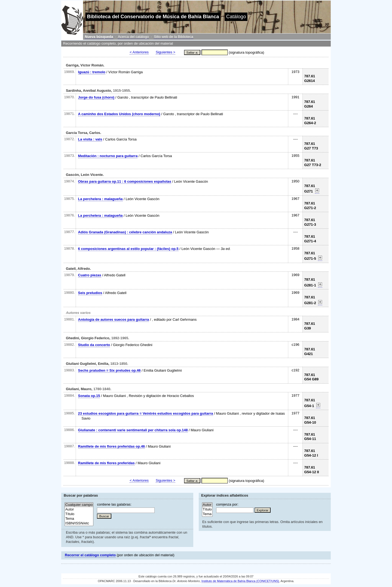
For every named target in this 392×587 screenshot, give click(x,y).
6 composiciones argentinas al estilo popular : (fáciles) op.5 (128, 249)
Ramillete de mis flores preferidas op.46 (112, 446)
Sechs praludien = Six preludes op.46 (109, 370)
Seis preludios (90, 293)
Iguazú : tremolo (92, 72)
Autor (79, 510)
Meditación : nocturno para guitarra (108, 156)
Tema (79, 519)
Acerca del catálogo (133, 37)
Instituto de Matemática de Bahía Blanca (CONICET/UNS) (240, 581)
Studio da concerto (94, 345)
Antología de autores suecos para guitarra (114, 320)
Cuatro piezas (90, 275)
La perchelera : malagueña (100, 199)
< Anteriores (139, 52)
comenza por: (227, 504)
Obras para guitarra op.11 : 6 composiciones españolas (125, 181)
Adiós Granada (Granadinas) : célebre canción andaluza (125, 232)
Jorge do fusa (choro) (96, 97)
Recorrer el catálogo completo (90, 555)
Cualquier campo (79, 505)
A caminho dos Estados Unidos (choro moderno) (119, 114)
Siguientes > (166, 52)
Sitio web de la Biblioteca (174, 37)
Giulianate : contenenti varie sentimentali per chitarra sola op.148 (133, 430)
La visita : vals (90, 139)
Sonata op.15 (89, 396)
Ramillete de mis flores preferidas (106, 463)
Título (79, 514)
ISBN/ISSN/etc (79, 523)
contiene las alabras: (114, 504)
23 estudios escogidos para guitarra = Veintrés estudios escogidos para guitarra (146, 413)
